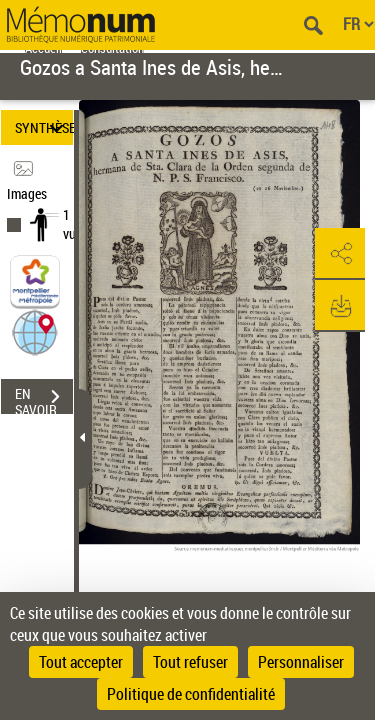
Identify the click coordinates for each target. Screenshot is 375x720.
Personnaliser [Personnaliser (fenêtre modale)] (301, 662)
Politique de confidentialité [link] (191, 694)
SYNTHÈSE (44, 127)
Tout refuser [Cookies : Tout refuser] (190, 662)
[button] (35, 331)
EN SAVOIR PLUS (44, 399)
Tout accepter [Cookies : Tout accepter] (81, 662)
